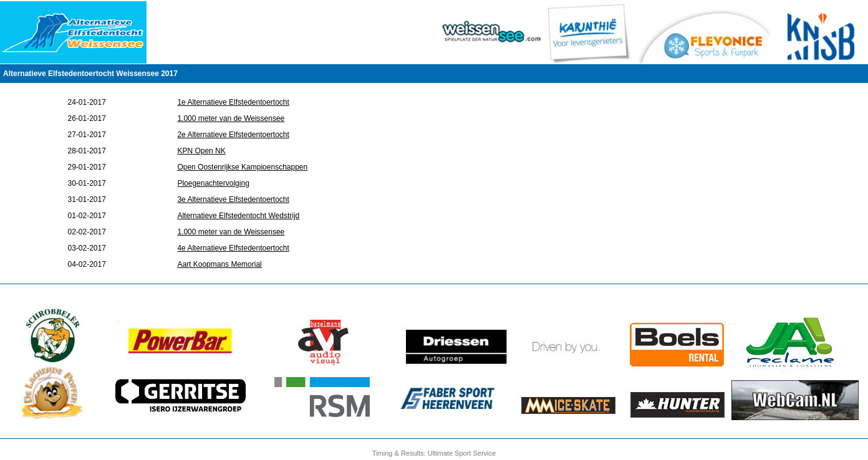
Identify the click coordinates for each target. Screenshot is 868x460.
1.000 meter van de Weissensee (231, 118)
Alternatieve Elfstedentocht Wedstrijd (238, 216)
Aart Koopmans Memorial (219, 264)
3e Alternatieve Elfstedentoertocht (233, 199)
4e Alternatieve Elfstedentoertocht (233, 248)
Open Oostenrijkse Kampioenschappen (242, 167)
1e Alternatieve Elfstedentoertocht (233, 102)
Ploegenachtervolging (213, 183)
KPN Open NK (201, 151)
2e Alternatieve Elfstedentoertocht (233, 135)
